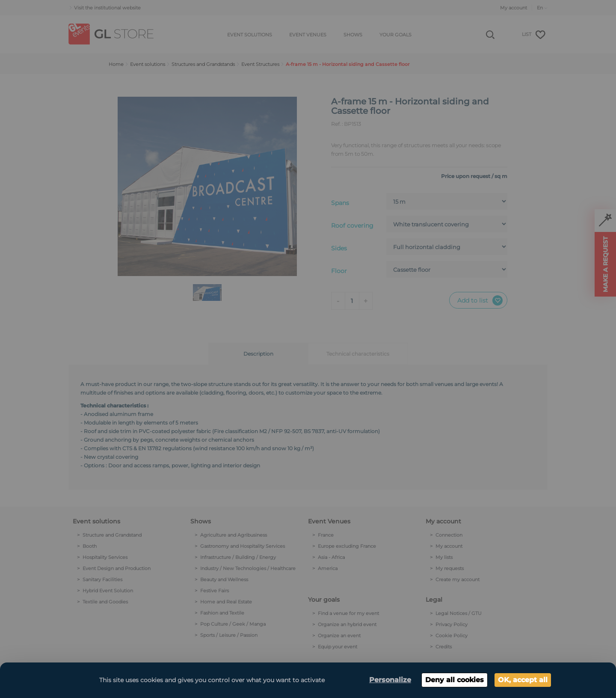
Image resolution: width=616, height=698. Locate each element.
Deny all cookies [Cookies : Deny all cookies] (455, 680)
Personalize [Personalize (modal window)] (390, 680)
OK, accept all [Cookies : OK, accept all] (523, 680)
